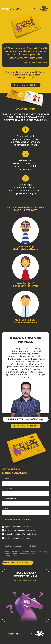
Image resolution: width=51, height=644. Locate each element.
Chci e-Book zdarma (27, 85)
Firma (6, 508)
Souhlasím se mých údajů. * (21, 546)
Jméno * (7, 479)
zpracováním (21, 546)
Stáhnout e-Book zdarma (19, 563)
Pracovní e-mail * (10, 498)
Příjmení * (8, 489)
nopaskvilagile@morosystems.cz (26, 580)
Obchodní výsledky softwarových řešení (21, 534)
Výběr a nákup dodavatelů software (19, 527)
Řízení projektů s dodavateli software (20, 530)
